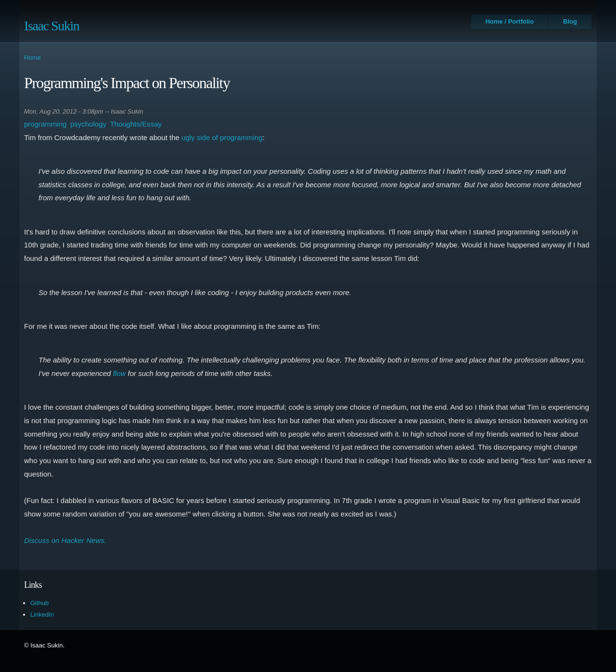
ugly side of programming (222, 137)
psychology (88, 124)
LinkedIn (42, 614)
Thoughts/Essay (136, 124)
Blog (570, 21)
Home (32, 58)
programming (45, 124)
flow (120, 373)
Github (39, 603)
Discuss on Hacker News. (65, 540)
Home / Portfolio (510, 21)
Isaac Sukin (51, 26)
